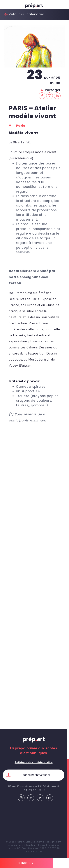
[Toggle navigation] (7, 6)
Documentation (36, 775)
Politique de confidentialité (34, 762)
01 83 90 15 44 (35, 790)
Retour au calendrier (26, 14)
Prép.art (34, 743)
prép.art (35, 6)
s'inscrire (27, 863)
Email (50, 798)
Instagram (21, 798)
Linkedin (40, 798)
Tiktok (31, 798)
